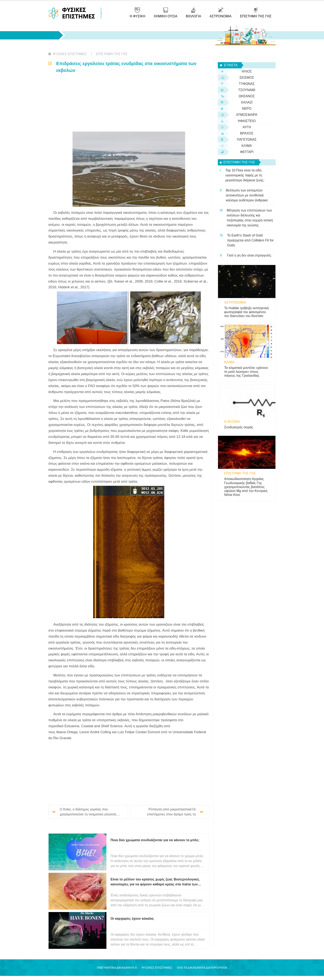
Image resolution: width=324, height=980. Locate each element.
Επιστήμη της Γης (112, 54)
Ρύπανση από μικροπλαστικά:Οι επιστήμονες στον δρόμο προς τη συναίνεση (171, 812)
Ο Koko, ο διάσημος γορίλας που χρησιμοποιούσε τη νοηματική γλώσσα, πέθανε (88, 812)
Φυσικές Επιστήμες (70, 54)
